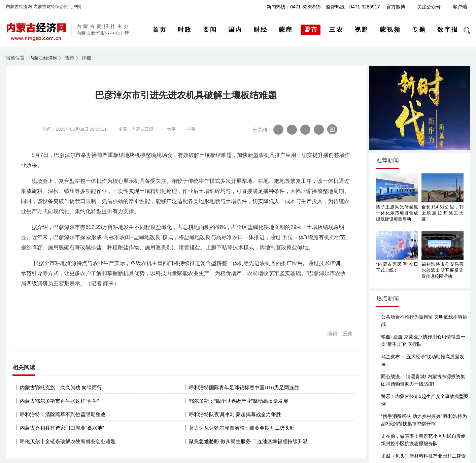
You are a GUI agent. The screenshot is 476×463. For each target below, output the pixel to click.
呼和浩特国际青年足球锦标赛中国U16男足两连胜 (244, 387)
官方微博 (396, 7)
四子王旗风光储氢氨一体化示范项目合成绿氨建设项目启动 (397, 213)
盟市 (70, 58)
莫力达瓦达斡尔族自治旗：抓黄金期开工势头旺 (242, 428)
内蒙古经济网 (43, 58)
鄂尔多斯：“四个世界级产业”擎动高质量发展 (239, 401)
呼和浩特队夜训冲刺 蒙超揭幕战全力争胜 (235, 414)
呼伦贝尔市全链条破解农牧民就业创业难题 (68, 441)
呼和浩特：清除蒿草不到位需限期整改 (63, 414)
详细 (87, 58)
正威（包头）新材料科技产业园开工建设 (423, 456)
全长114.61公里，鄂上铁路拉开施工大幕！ (443, 213)
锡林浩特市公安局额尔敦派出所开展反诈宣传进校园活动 (443, 270)
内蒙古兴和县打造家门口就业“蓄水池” (62, 428)
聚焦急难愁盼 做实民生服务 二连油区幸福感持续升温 (248, 441)
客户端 (460, 7)
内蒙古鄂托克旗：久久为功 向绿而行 (61, 387)
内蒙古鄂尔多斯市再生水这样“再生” (59, 401)
